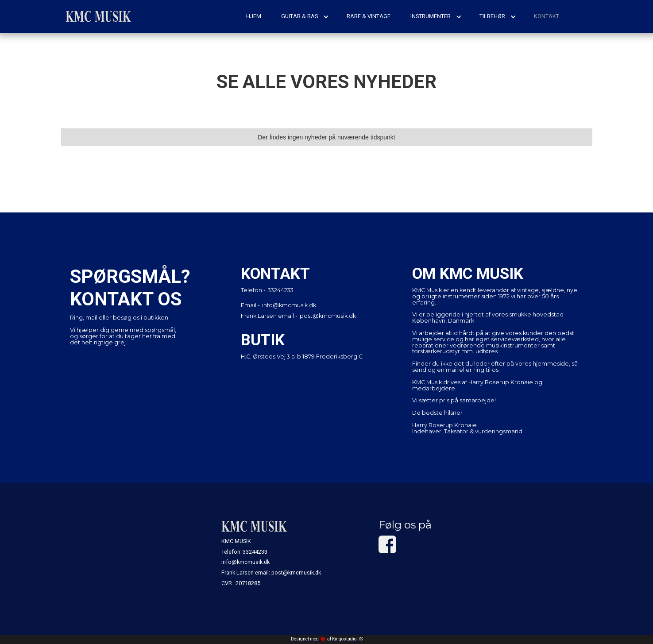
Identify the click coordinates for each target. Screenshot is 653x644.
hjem (254, 16)
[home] (99, 17)
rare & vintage (369, 16)
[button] (305, 16)
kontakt (547, 16)
